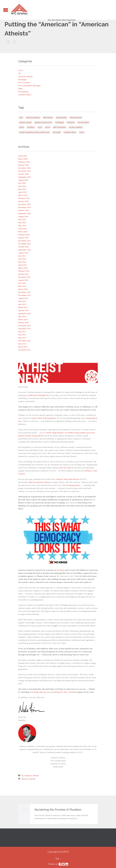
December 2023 (24, 241)
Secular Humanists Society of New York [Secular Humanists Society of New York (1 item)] (34, 132)
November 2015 (24, 295)
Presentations (23, 92)
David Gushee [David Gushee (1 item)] (61, 117)
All (19, 73)
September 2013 (25, 329)
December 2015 (24, 292)
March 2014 (23, 319)
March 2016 (23, 289)
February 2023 (24, 271)
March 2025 (23, 195)
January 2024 (23, 238)
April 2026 (22, 156)
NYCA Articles (24, 82)
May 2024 (22, 226)
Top (57, 859)
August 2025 (23, 180)
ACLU (21, 70)
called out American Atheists (39, 482)
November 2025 (24, 171)
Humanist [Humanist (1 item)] (71, 122)
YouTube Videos (25, 95)
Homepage (22, 79)
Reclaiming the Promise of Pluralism (58, 810)
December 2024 (24, 204)
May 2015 (22, 304)
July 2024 (22, 219)
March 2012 (23, 347)
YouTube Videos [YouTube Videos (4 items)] (70, 132)
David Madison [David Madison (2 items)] (76, 117)
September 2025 (25, 177)
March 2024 (23, 232)
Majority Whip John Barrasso (68, 479)
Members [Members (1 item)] (31, 127)
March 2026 (23, 159)
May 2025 (22, 189)
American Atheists (25, 76)
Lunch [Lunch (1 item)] (22, 127)
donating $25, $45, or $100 (64, 692)
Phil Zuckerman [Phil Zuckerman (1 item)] (60, 127)
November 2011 (24, 350)
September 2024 (25, 213)
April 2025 (22, 192)
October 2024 (23, 210)
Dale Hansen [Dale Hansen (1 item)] (48, 117)
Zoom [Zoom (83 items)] (82, 132)
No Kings (60, 570)
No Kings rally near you (41, 692)
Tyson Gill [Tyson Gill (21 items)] (57, 132)
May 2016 (22, 286)
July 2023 (22, 256)
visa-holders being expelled (75, 433)
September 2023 (25, 250)
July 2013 (22, 332)
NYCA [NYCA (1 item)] (40, 127)
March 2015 (23, 307)
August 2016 (23, 280)
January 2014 (23, 322)
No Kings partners (73, 485)
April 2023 (22, 265)
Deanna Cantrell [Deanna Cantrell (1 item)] (25, 122)
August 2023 (23, 253)
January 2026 (23, 165)
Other (20, 89)
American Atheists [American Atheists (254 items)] (33, 117)
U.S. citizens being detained (52, 433)
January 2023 (23, 274)
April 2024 (22, 229)
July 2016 (22, 283)
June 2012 (22, 344)
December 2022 (24, 277)
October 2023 (23, 247)
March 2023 (23, 268)
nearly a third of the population (44, 418)
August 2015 (23, 298)
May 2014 (22, 316)
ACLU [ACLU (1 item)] (21, 117)
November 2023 (24, 244)
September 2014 (25, 313)
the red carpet (66, 468)
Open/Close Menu (6, 10)
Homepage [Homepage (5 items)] (60, 122)
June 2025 (22, 186)
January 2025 (23, 201)
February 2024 (24, 235)
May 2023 (22, 262)
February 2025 (24, 198)
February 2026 (24, 162)
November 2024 (24, 207)
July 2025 (22, 183)
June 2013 (22, 335)
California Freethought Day (38, 395)
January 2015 (23, 310)
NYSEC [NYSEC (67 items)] (48, 127)
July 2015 (22, 301)
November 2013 (24, 326)
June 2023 (22, 259)
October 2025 (23, 174)
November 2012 (24, 341)
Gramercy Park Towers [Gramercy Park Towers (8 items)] (43, 122)
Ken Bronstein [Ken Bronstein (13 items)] (83, 122)
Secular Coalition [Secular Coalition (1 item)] (76, 127)
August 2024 (23, 216)
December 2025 (24, 168)
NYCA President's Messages (29, 86)
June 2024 (22, 222)
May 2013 (22, 338)
